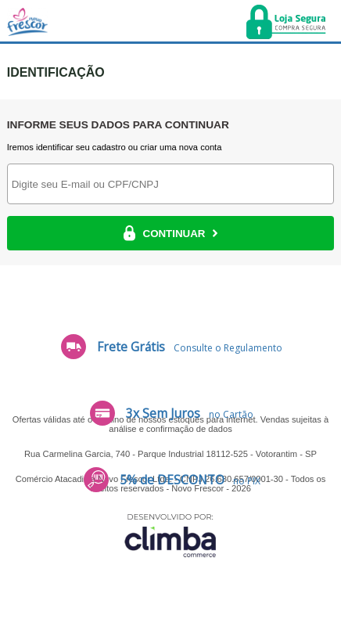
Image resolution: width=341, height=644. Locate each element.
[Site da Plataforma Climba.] (170, 535)
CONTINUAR (171, 233)
